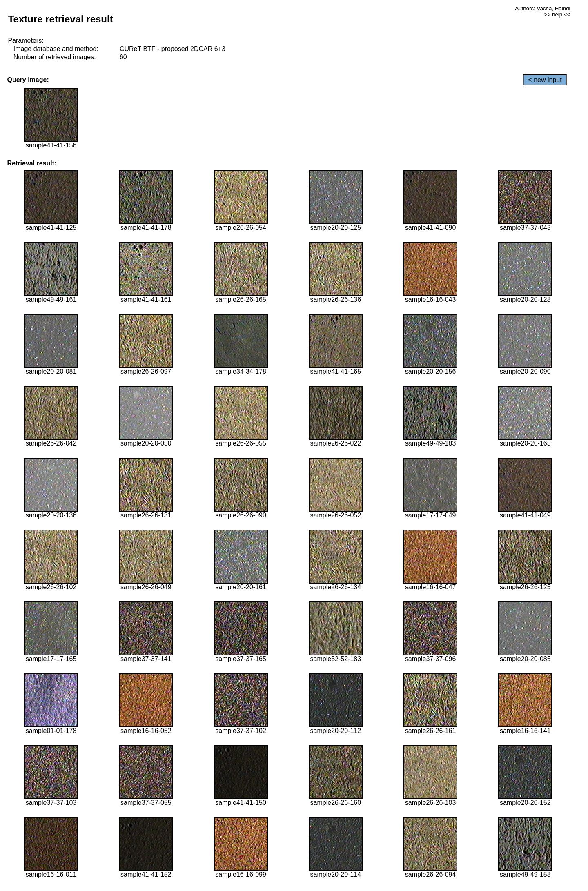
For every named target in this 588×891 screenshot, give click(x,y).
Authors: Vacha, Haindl (542, 8)
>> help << (557, 14)
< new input (545, 80)
